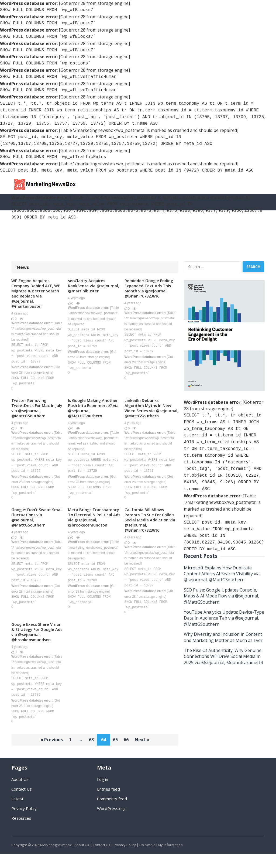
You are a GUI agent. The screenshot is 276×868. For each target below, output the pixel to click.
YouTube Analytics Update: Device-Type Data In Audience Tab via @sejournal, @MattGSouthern (224, 618)
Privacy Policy (24, 823)
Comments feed (112, 813)
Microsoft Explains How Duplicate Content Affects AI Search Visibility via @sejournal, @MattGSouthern (222, 574)
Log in (103, 794)
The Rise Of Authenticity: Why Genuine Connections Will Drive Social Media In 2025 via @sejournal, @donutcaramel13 (223, 656)
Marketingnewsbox (56, 859)
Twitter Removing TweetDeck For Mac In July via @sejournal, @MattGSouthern (34, 409)
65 (116, 754)
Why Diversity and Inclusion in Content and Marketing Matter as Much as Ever (223, 637)
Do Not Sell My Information (161, 859)
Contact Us (22, 803)
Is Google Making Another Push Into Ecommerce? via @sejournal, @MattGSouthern (87, 412)
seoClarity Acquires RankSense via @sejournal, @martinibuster (88, 288)
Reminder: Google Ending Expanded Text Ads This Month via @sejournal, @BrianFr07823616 (151, 288)
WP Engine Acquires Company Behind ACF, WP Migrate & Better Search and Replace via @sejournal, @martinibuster (37, 294)
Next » (147, 754)
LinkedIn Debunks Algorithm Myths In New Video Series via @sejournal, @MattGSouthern (150, 412)
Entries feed (108, 803)
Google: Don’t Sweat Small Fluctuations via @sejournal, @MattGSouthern (34, 525)
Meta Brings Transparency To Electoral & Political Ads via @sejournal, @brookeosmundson (93, 527)
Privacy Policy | (126, 859)
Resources (26, 245)
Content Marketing (215, 229)
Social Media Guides (170, 229)
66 (129, 754)
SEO (31, 229)
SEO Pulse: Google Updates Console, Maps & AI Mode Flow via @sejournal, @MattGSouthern (221, 596)
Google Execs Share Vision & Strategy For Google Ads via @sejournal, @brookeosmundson (34, 643)
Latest (17, 813)
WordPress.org (111, 823)
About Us (20, 794)
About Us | (83, 859)
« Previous (47, 754)
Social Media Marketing (77, 229)
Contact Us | (103, 859)
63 (91, 754)
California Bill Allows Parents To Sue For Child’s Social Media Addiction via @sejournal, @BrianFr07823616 (151, 527)
